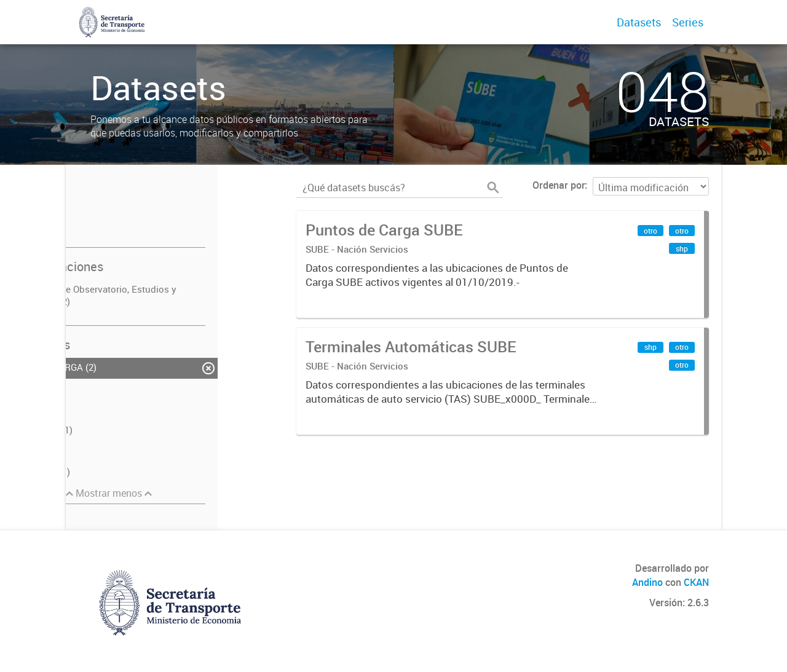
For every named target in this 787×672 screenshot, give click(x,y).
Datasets (639, 22)
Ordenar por (559, 185)
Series (688, 22)
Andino (647, 582)
